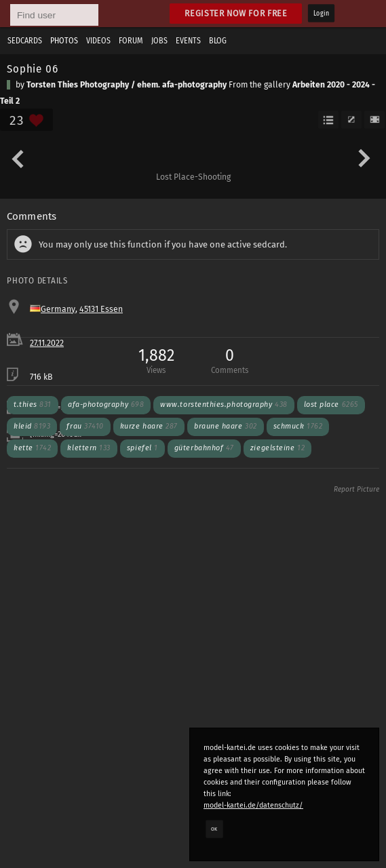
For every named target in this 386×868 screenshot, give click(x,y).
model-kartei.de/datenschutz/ (253, 805)
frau (85, 426)
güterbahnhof (204, 448)
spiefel (142, 448)
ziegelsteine (277, 448)
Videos (98, 41)
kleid (32, 426)
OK (214, 829)
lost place (331, 405)
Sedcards (25, 41)
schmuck (298, 426)
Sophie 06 (33, 68)
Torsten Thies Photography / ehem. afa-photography (127, 85)
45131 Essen (101, 309)
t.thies (33, 405)
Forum (131, 41)
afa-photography (106, 405)
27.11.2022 (47, 343)
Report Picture (356, 490)
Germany (58, 309)
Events (188, 41)
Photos (64, 41)
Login (321, 14)
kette (32, 448)
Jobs (159, 41)
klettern (89, 448)
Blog (218, 41)
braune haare (226, 426)
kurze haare (149, 426)
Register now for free (236, 13)
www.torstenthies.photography (224, 405)
